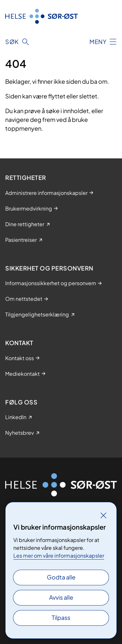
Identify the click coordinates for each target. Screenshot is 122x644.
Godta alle (61, 577)
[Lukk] (103, 515)
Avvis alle (61, 597)
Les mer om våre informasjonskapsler (59, 556)
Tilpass (61, 617)
